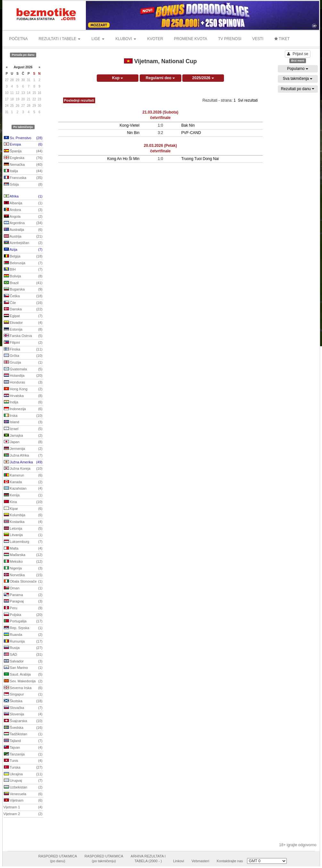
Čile (23, 303)
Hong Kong (23, 389)
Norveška (23, 575)
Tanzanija (23, 754)
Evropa (23, 145)
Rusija (23, 648)
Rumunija (23, 642)
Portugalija (23, 621)
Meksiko (23, 562)
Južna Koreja (23, 469)
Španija (23, 151)
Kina (23, 502)
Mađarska (23, 555)
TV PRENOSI (230, 39)
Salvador (23, 662)
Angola (23, 217)
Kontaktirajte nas (230, 861)
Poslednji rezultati (79, 100)
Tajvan (23, 748)
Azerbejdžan (23, 243)
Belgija (23, 257)
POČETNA (19, 39)
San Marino (23, 668)
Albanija (23, 203)
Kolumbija (23, 515)
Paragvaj (23, 602)
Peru (23, 608)
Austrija (23, 237)
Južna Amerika (23, 462)
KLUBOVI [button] (126, 39)
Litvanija (23, 535)
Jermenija (23, 449)
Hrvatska (23, 396)
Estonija (23, 330)
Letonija (23, 529)
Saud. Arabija (23, 675)
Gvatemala (23, 369)
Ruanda (23, 635)
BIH (23, 270)
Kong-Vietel (129, 125)
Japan (23, 442)
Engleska (23, 158)
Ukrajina (23, 774)
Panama (23, 595)
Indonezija (23, 409)
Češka (23, 296)
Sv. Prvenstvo (23, 138)
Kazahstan (23, 489)
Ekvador (23, 323)
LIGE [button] (98, 39)
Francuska (23, 178)
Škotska (23, 701)
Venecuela (23, 794)
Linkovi (178, 861)
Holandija (23, 376)
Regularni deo (160, 78)
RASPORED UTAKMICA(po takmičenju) (104, 859)
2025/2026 (203, 78)
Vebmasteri (200, 861)
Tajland (23, 741)
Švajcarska (23, 721)
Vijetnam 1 (23, 807)
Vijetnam (23, 801)
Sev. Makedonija (23, 681)
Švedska (23, 728)
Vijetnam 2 (23, 814)
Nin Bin (133, 133)
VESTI (258, 39)
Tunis (23, 761)
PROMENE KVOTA (191, 39)
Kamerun (23, 476)
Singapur (23, 695)
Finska (23, 350)
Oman (23, 588)
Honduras (23, 383)
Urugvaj (23, 781)
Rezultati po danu (298, 89)
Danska (23, 309)
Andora (23, 210)
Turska (23, 768)
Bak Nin (188, 125)
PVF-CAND (191, 133)
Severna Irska (23, 688)
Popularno (298, 69)
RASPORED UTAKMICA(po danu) (58, 859)
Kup (118, 78)
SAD (23, 655)
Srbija (23, 185)
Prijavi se (298, 54)
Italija (23, 171)
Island (23, 422)
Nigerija (23, 569)
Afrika (23, 197)
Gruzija (23, 363)
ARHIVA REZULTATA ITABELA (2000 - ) (148, 859)
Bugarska (23, 290)
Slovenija (23, 714)
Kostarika (23, 522)
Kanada (23, 482)
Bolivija (23, 276)
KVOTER (155, 39)
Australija (23, 230)
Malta (23, 549)
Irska (23, 416)
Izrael (23, 429)
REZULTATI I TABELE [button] (60, 39)
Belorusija (23, 263)
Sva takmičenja (298, 79)
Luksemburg (23, 542)
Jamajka (23, 436)
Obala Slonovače (23, 582)
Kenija (23, 495)
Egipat (23, 316)
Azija (23, 250)
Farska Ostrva (23, 336)
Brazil (23, 283)
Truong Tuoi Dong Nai (200, 159)
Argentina (23, 223)
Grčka (23, 356)
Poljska (23, 615)
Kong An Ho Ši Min (123, 159)
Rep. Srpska (23, 628)
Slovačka (23, 708)
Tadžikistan (23, 734)
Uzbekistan (23, 788)
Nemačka (23, 165)
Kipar (23, 509)
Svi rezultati (248, 100)
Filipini (23, 343)
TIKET (282, 39)
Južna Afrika (23, 456)
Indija (23, 402)
